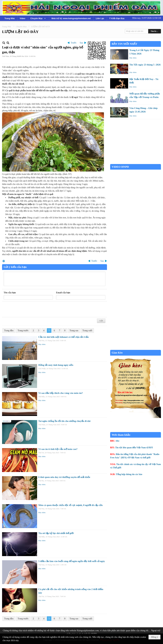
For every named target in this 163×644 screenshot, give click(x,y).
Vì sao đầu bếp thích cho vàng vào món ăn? (61, 393)
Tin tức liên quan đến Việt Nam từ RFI (134, 448)
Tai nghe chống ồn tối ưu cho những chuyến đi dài (64, 421)
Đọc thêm (42, 344)
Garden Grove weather (136, 162)
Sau (81, 43)
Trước (74, 43)
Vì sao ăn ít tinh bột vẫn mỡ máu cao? (58, 449)
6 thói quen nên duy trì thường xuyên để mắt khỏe (64, 477)
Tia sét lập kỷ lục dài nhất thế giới (56, 533)
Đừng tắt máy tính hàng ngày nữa (56, 365)
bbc (118, 441)
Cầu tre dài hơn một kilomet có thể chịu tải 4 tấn (64, 337)
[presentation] (28, 309)
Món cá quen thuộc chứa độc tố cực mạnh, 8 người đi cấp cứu (71, 505)
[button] (38, 18)
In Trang (4, 261)
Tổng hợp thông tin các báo (129, 474)
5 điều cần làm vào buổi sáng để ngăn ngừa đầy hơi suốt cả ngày (72, 561)
